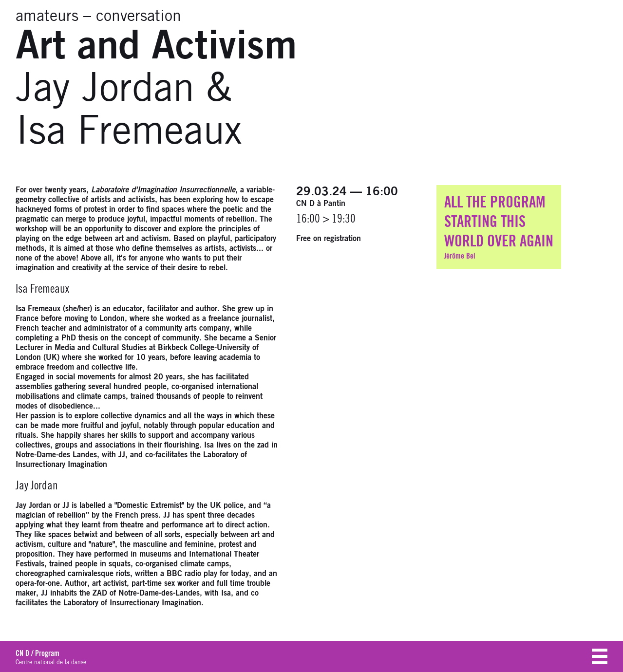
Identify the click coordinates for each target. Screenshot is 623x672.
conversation (139, 17)
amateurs (47, 17)
